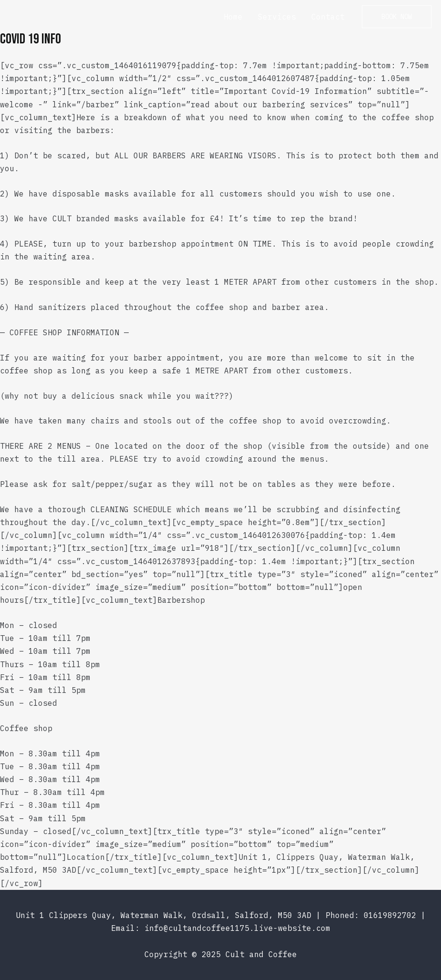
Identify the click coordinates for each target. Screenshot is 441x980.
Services (277, 17)
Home (233, 17)
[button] (397, 17)
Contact (328, 17)
